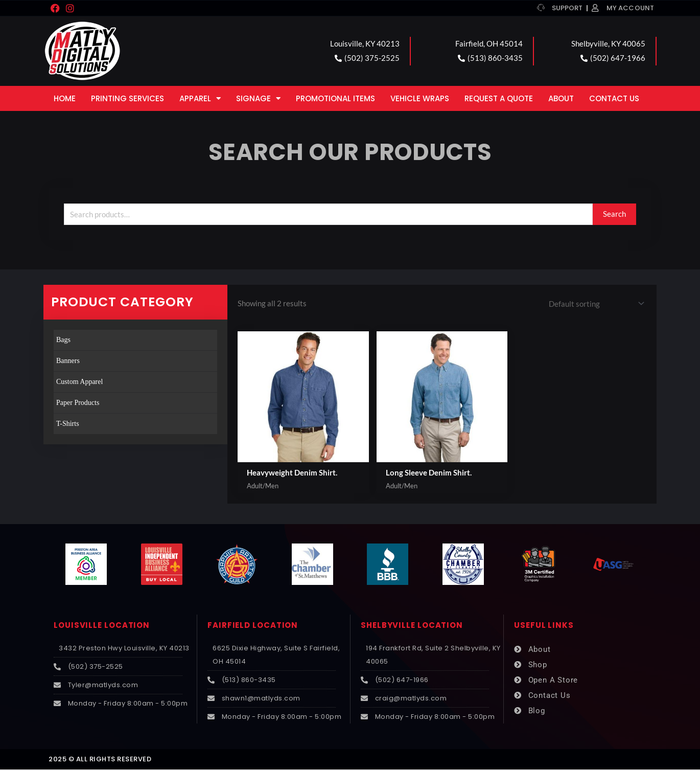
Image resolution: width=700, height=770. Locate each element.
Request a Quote (499, 98)
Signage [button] (258, 98)
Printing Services (127, 98)
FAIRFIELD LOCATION (253, 626)
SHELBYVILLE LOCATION (412, 626)
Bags (63, 340)
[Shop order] (594, 303)
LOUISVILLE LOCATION (102, 626)
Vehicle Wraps (420, 98)
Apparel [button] (200, 98)
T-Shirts (68, 424)
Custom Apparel (79, 382)
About (561, 98)
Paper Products (78, 403)
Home (65, 98)
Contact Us (614, 98)
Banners (68, 361)
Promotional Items (335, 98)
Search (614, 214)
